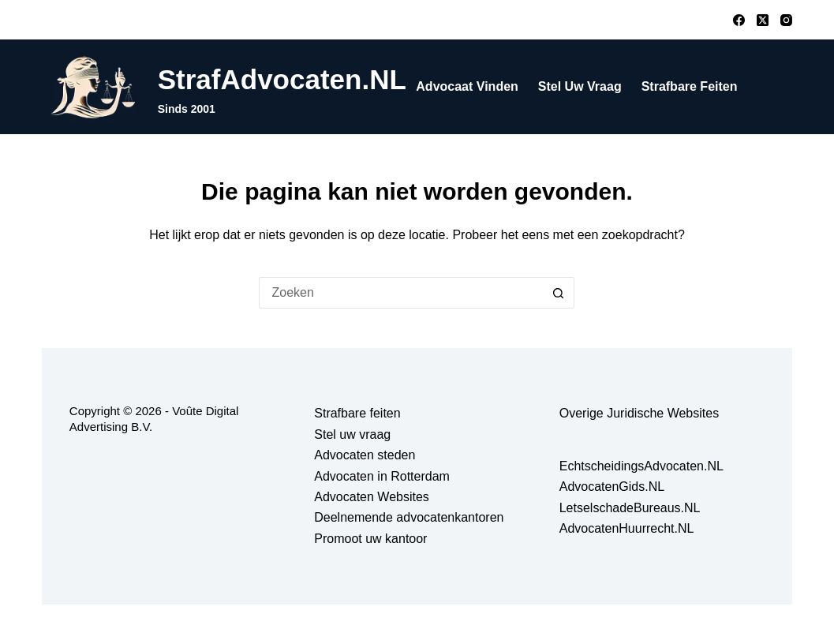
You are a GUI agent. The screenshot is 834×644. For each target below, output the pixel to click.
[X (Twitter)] (763, 20)
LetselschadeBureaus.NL (630, 508)
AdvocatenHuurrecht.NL (627, 528)
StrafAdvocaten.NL (282, 79)
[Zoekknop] (559, 293)
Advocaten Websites (372, 497)
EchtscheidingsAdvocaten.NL (641, 466)
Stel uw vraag (580, 86)
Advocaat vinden (467, 86)
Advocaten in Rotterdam (382, 476)
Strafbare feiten (690, 86)
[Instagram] (786, 20)
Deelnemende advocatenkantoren (409, 517)
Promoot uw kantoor (370, 539)
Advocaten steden (365, 455)
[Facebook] (739, 20)
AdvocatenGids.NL (612, 487)
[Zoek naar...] (401, 293)
